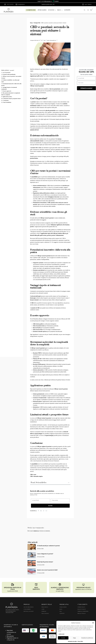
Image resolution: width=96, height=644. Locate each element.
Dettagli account (29, 611)
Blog (61, 609)
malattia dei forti (34, 130)
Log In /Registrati (29, 607)
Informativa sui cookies (72, 641)
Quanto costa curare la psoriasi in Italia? (47, 570)
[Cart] (91, 10)
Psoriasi (44, 611)
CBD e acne (33, 475)
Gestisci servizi (61, 634)
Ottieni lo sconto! (86, 88)
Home (31, 23)
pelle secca (45, 607)
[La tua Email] (40, 500)
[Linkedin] (42, 511)
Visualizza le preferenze (87, 638)
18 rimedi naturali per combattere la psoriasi (48, 546)
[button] (93, 623)
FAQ (61, 611)
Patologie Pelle (37, 23)
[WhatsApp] (44, 511)
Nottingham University (53, 197)
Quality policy (82, 609)
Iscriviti (50, 506)
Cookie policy (81, 607)
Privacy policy (82, 613)
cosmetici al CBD (35, 308)
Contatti (62, 613)
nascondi (12, 70)
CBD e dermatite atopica (36, 476)
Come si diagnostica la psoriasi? (45, 554)
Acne (43, 609)
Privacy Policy (80, 641)
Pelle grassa (45, 613)
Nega (74, 638)
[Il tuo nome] (60, 500)
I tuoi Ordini (27, 609)
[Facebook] (39, 511)
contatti (67, 10)
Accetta (63, 638)
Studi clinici (63, 607)
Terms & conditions (83, 611)
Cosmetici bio (31, 10)
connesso (36, 531)
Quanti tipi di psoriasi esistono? (45, 562)
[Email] (47, 511)
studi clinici (42, 10)
